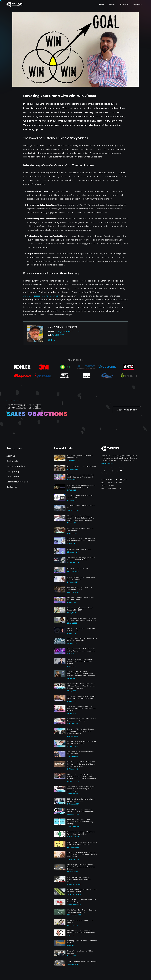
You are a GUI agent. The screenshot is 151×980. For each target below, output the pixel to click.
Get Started (138, 5)
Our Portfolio (12, 461)
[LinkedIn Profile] (104, 471)
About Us (11, 456)
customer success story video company (42, 296)
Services (123, 5)
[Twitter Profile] (121, 471)
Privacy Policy (13, 471)
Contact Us (12, 487)
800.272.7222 (58, 335)
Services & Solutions (16, 466)
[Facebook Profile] (113, 471)
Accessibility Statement (18, 482)
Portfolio (112, 5)
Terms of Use (13, 477)
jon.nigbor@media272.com (68, 331)
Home (102, 5)
